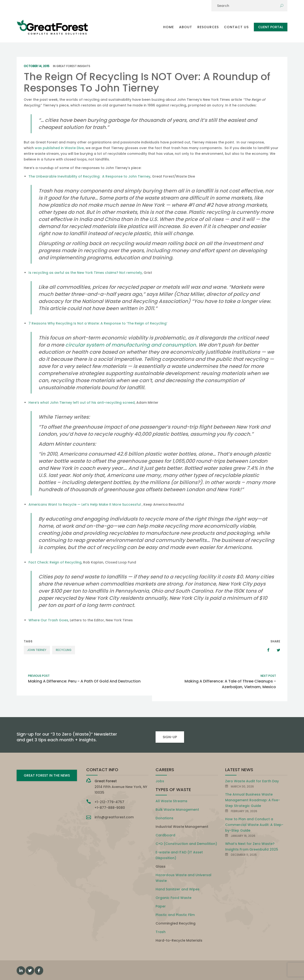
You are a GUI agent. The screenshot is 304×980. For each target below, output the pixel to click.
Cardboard (165, 835)
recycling (64, 650)
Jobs (160, 781)
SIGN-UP (170, 737)
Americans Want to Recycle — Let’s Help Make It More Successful (85, 504)
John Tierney (37, 650)
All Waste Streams (171, 801)
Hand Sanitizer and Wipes (178, 889)
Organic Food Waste (173, 898)
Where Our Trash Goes (48, 620)
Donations (164, 818)
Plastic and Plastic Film (175, 915)
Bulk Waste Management (177, 810)
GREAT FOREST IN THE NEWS (47, 775)
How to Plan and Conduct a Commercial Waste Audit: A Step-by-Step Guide (254, 825)
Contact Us (236, 27)
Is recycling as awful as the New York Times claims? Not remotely (85, 273)
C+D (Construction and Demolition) (186, 844)
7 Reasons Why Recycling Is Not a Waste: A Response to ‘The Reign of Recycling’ (98, 323)
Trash (161, 932)
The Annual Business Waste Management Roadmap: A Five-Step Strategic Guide (253, 800)
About (186, 27)
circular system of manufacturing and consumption (131, 345)
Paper (161, 906)
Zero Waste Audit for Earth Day (252, 781)
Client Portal (271, 27)
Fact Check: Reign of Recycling (55, 562)
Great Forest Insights (73, 66)
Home (169, 27)
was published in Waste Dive (59, 148)
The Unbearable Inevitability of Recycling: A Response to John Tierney (89, 176)
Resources (208, 27)
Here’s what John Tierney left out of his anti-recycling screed (82, 403)
